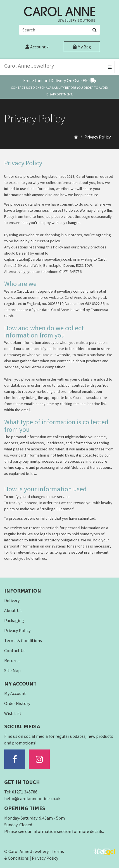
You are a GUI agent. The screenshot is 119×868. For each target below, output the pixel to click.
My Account (15, 693)
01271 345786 (25, 792)
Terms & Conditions (23, 640)
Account (37, 47)
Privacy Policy (97, 137)
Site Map (12, 670)
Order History (17, 703)
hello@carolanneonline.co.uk (32, 798)
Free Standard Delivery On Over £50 (60, 80)
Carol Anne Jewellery (29, 66)
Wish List (13, 713)
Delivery (12, 600)
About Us (13, 610)
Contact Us (15, 650)
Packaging (14, 620)
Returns (12, 660)
